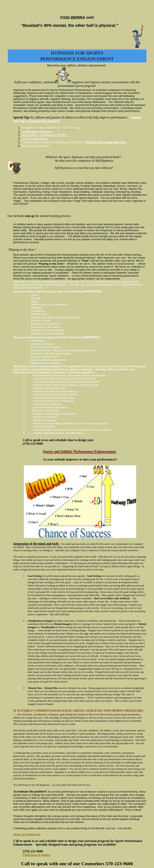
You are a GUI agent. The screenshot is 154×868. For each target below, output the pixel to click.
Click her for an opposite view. (106, 142)
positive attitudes (36, 828)
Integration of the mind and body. (36, 544)
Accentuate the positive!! (30, 791)
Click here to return (36, 855)
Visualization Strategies (36, 131)
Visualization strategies (40, 621)
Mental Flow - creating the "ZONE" (44, 135)
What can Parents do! (27, 834)
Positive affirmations (35, 139)
